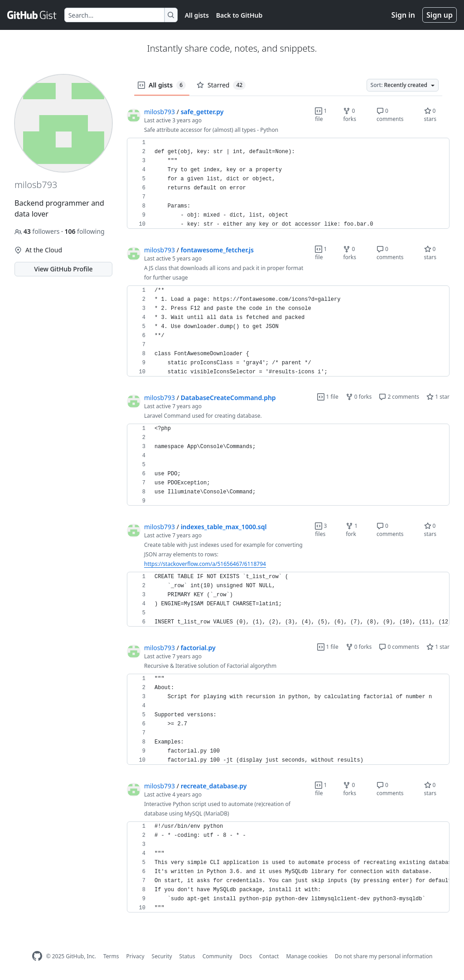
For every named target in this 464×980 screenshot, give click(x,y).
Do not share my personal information (384, 956)
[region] (288, 183)
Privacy (135, 956)
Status (187, 956)
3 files (321, 530)
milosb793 (159, 112)
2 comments (399, 397)
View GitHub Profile (63, 269)
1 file (321, 115)
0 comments (390, 115)
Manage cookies (307, 956)
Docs (246, 956)
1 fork (352, 530)
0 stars (430, 115)
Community (217, 956)
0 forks (350, 115)
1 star (438, 397)
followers (38, 231)
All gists (197, 15)
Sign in (403, 15)
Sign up (440, 15)
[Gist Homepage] (32, 15)
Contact (269, 956)
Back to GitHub (239, 15)
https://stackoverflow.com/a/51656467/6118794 (205, 564)
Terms (111, 956)
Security (162, 956)
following (84, 231)
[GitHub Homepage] (37, 956)
